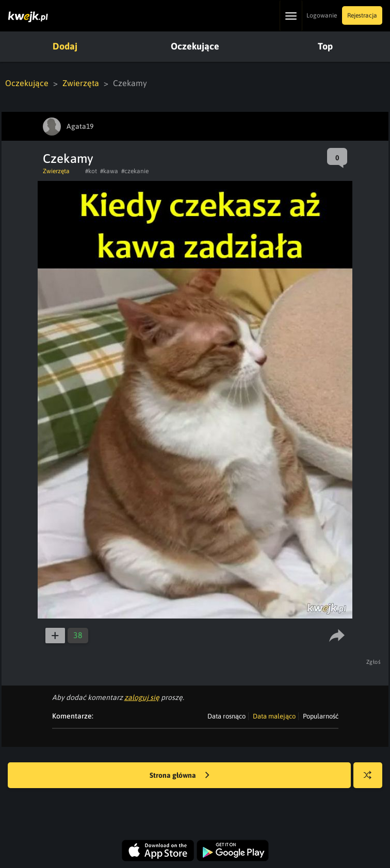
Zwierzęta (81, 83)
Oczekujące (195, 46)
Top (325, 46)
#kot (91, 171)
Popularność (321, 716)
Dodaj (65, 46)
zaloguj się (142, 697)
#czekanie (135, 171)
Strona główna (180, 776)
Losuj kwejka (372, 780)
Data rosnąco (226, 716)
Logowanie (322, 15)
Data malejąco (274, 716)
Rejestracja (362, 15)
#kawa (109, 171)
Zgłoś (374, 662)
